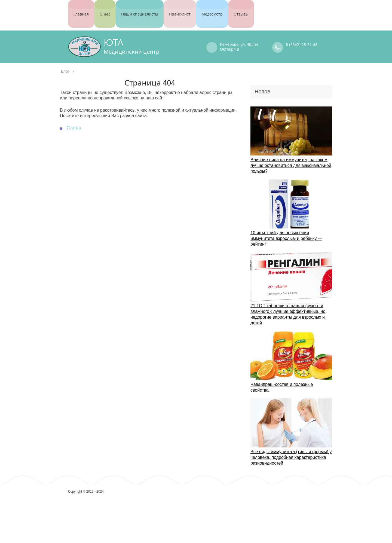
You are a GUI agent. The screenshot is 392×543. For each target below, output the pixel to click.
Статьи (74, 122)
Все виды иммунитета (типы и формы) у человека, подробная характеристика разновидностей (291, 451)
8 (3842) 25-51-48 (302, 39)
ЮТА (114, 37)
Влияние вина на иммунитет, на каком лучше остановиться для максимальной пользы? (291, 159)
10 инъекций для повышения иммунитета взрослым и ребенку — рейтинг (286, 232)
